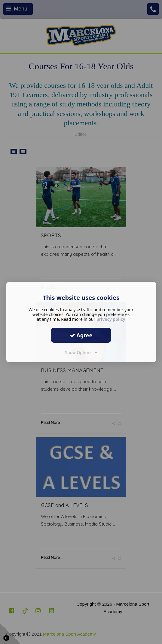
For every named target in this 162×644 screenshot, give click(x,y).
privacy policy (111, 319)
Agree (81, 335)
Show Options (81, 352)
